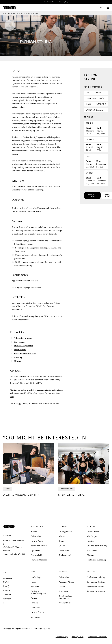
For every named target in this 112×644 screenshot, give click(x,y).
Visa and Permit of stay (25, 354)
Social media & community (65, 597)
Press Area (63, 592)
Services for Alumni (95, 587)
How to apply (20, 342)
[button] (102, 8)
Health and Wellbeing (96, 560)
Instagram (7, 578)
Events (34, 532)
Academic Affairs (66, 582)
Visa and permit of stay (97, 546)
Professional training (96, 578)
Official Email (93, 532)
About (34, 572)
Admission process (23, 338)
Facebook (7, 599)
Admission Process (39, 546)
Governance (36, 617)
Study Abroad (65, 555)
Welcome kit (92, 551)
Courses (13, 13)
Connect (63, 572)
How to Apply (37, 541)
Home (5, 13)
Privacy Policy (78, 637)
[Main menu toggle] (108, 8)
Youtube (6, 591)
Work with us (65, 603)
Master (62, 537)
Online (62, 546)
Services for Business (96, 592)
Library (18, 361)
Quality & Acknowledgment (39, 593)
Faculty (34, 598)
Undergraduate (65, 532)
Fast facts (35, 587)
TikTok (6, 582)
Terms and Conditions (98, 637)
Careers (91, 572)
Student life (93, 526)
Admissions (37, 526)
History (34, 582)
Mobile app (92, 537)
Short (21, 13)
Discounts (91, 555)
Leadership (36, 578)
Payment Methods (39, 560)
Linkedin (7, 595)
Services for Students (96, 582)
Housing (18, 358)
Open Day (35, 551)
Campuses (35, 608)
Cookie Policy (62, 637)
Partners (34, 603)
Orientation (36, 537)
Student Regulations (24, 346)
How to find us (37, 613)
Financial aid (20, 350)
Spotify (6, 587)
